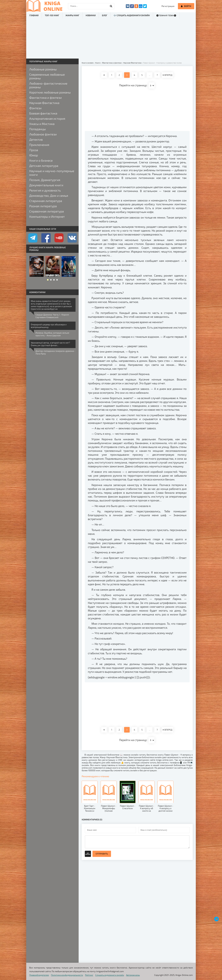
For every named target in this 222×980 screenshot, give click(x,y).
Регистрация (168, 6)
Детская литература (44, 166)
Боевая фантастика (43, 113)
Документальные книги (46, 185)
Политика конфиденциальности (67, 975)
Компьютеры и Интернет (47, 216)
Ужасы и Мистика (42, 124)
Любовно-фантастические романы (48, 85)
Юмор (34, 155)
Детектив (36, 139)
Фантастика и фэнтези (45, 98)
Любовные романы (43, 69)
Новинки (91, 15)
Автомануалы (133, 975)
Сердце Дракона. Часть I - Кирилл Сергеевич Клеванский (52, 316)
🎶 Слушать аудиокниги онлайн (132, 15)
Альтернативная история (47, 118)
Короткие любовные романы (50, 92)
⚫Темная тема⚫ (166, 15)
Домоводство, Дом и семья (49, 196)
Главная (34, 15)
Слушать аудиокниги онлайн (110, 975)
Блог (105, 15)
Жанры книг (72, 15)
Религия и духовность (45, 190)
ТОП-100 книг (52, 15)
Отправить (102, 854)
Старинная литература (46, 201)
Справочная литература (47, 211)
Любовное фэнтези (43, 134)
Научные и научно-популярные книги (52, 173)
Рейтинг (89, 975)
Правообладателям (39, 975)
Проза (34, 150)
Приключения (39, 145)
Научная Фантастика (44, 103)
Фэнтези (35, 108)
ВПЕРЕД (167, 75)
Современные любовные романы (47, 76)
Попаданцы (38, 129)
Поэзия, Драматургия (45, 180)
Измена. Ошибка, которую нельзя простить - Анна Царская (52, 334)
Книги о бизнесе (41, 160)
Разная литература (43, 206)
